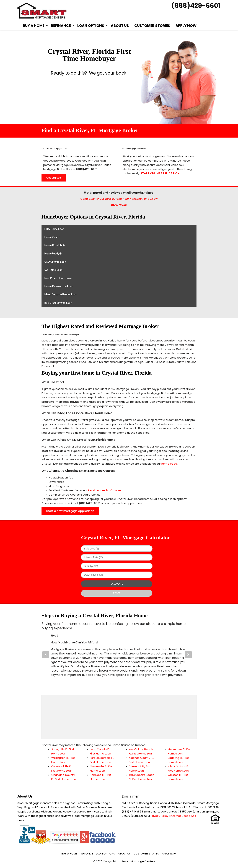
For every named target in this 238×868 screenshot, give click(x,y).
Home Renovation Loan (59, 286)
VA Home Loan (53, 270)
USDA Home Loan (55, 262)
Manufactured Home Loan (61, 294)
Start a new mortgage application (70, 511)
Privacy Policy (159, 816)
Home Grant (52, 237)
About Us (120, 26)
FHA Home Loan (54, 229)
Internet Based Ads (183, 816)
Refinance (61, 26)
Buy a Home (34, 26)
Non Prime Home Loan (58, 278)
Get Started (54, 178)
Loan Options (91, 26)
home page (169, 464)
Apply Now (186, 26)
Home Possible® (55, 245)
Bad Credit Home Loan (58, 303)
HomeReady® (53, 253)
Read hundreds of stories (105, 490)
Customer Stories (152, 26)
